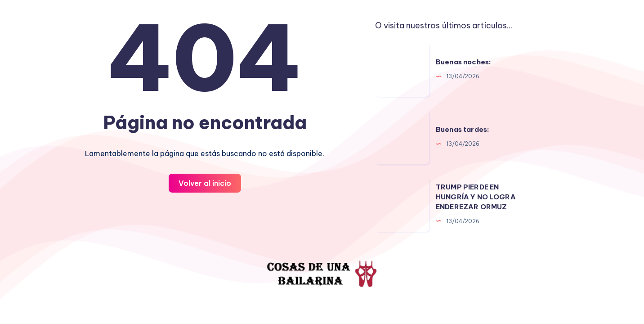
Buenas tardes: (463, 129)
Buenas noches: (463, 62)
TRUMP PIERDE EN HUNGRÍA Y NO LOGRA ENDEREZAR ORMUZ (476, 197)
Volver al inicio (205, 183)
